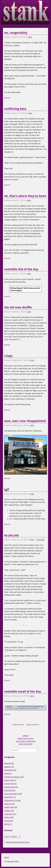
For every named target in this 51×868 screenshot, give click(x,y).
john (30, 37)
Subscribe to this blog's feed (17, 842)
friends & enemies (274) (14, 777)
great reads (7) (10, 780)
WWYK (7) (8, 824)
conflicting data (15, 109)
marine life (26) (10, 784)
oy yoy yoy (11, 535)
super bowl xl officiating (26, 741)
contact (25, 736)
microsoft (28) (10, 790)
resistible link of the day (21, 269)
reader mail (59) (11, 807)
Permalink (7, 98)
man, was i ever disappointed (25, 421)
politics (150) (9, 804)
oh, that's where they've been (25, 196)
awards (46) (9, 763)
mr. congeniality (16, 33)
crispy (8, 356)
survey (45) (9, 821)
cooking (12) (9, 767)
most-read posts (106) (13, 794)
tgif (7, 490)
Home (7, 857)
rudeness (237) (10, 814)
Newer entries (32, 725)
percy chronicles (26, 744)
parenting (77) (10, 797)
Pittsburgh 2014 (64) (12, 800)
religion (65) (9, 811)
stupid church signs (25, 738)
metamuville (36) (11, 787)
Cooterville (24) (10, 770)
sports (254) (9, 817)
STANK (26, 7)
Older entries (18, 725)
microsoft (40, 540)
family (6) (8, 773)
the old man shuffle (18, 307)
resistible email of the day (23, 691)
